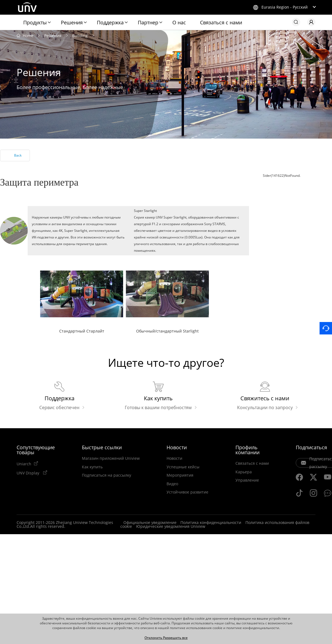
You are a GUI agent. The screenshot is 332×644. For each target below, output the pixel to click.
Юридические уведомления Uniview (171, 526)
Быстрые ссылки (102, 447)
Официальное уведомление (150, 522)
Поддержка (110, 22)
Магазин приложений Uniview (111, 458)
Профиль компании (247, 450)
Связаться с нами (221, 22)
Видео (172, 484)
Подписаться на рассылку (107, 475)
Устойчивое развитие (187, 492)
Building (80, 35)
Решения (72, 22)
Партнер (148, 22)
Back (18, 155)
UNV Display (28, 472)
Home (28, 35)
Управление (247, 480)
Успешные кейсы (183, 467)
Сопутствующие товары (36, 450)
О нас (179, 22)
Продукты (35, 22)
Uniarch (24, 464)
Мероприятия (180, 475)
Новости (177, 447)
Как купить (92, 467)
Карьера (244, 472)
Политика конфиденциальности (211, 522)
